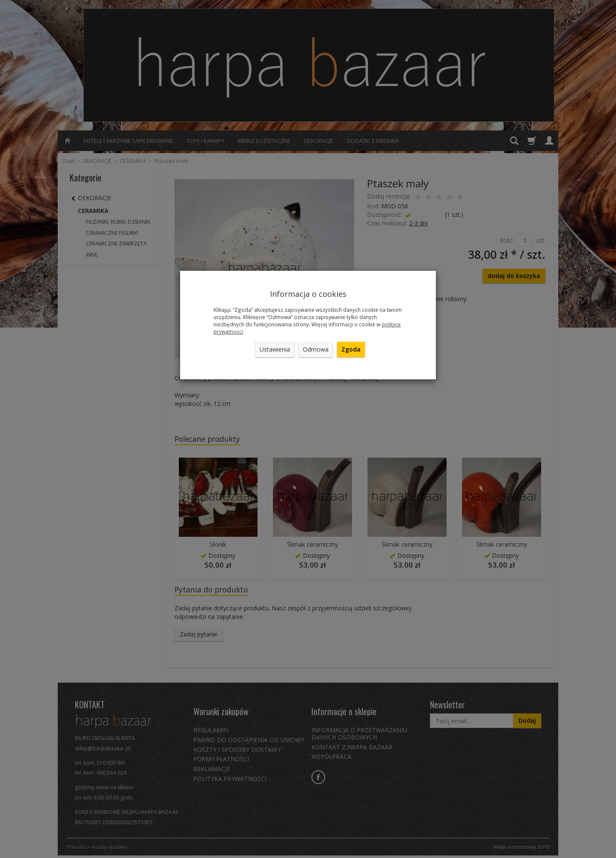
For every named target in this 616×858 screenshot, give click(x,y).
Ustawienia (275, 349)
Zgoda (351, 349)
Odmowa (316, 349)
